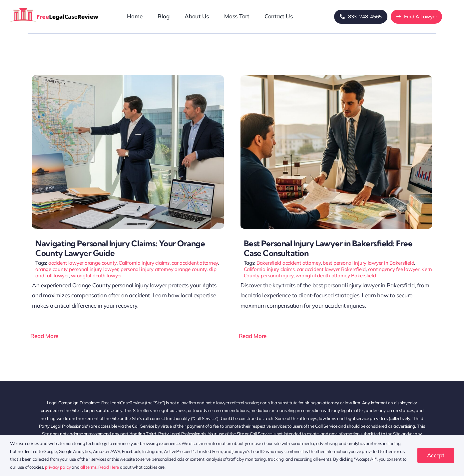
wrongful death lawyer (96, 275)
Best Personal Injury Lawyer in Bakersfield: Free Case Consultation (328, 248)
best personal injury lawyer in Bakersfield (368, 263)
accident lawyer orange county (82, 263)
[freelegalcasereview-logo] (54, 7)
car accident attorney (195, 263)
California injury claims (144, 263)
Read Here (109, 467)
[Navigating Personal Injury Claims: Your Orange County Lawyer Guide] (128, 78)
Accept (436, 455)
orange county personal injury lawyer (77, 269)
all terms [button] (88, 467)
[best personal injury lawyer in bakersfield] (336, 78)
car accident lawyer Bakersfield (331, 269)
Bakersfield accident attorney (289, 263)
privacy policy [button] (58, 467)
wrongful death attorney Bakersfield (336, 275)
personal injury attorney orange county (164, 269)
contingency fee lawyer (394, 269)
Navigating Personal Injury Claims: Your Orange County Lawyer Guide (120, 248)
